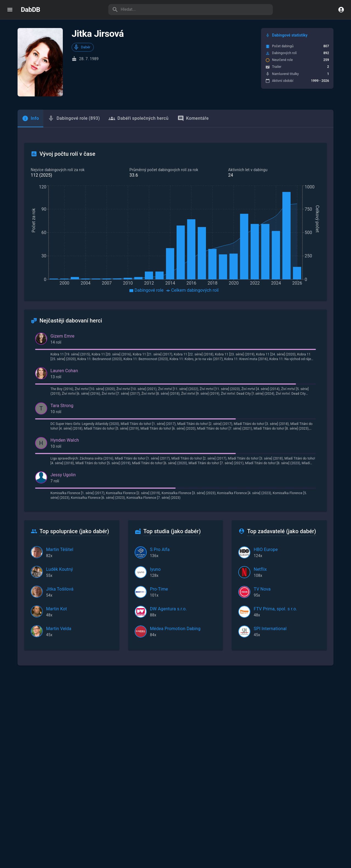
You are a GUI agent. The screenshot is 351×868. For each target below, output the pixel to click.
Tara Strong (62, 406)
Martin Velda (59, 629)
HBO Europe (266, 550)
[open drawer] (10, 10)
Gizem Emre (62, 336)
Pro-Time (159, 589)
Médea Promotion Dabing (175, 629)
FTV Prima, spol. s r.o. (275, 609)
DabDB (30, 10)
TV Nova (262, 589)
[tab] (30, 118)
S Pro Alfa (160, 550)
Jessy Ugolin (63, 475)
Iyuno (155, 569)
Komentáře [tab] (193, 118)
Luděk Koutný (60, 569)
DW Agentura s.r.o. (168, 609)
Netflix (260, 569)
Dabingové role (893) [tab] (74, 118)
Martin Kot (56, 609)
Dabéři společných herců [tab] (138, 118)
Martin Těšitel (60, 550)
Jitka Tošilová (60, 589)
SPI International (270, 629)
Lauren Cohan (64, 371)
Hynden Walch (65, 440)
